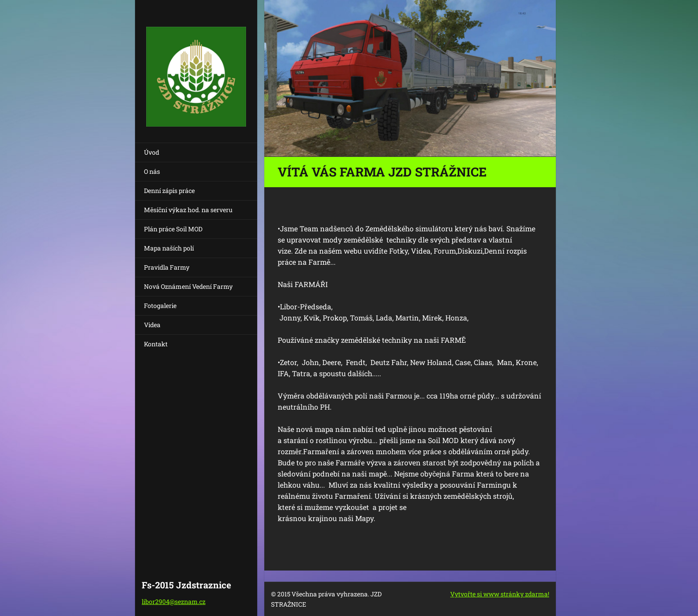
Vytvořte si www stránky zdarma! (500, 594)
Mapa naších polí (169, 248)
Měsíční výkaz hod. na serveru (188, 210)
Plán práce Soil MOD (173, 229)
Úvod (152, 152)
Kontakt (156, 344)
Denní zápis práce (169, 191)
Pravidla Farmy (167, 267)
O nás (152, 171)
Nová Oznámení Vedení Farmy (188, 286)
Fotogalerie (160, 306)
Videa (152, 325)
